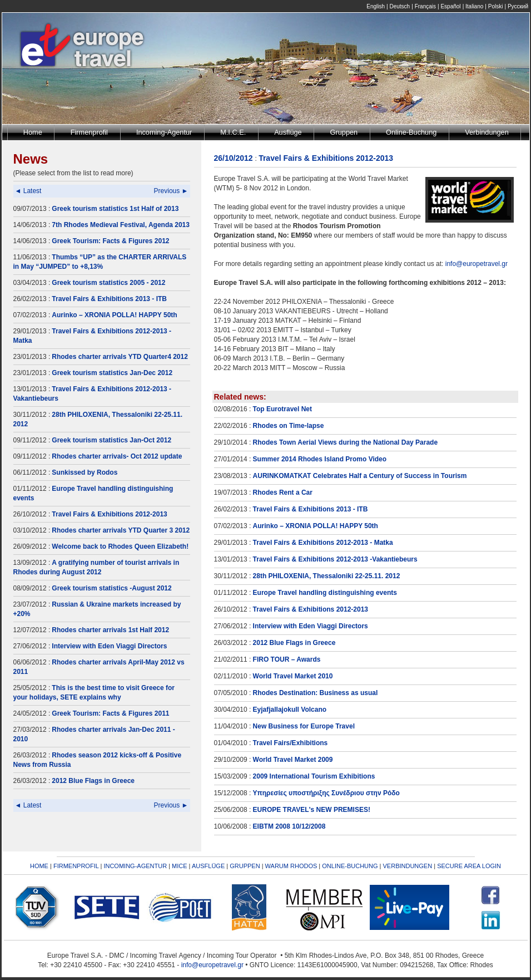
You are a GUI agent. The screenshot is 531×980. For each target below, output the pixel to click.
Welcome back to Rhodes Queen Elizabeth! (120, 546)
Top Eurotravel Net (282, 409)
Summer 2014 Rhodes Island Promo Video (320, 459)
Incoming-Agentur (164, 132)
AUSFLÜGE (209, 866)
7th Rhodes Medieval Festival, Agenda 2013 (121, 225)
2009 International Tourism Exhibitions (314, 776)
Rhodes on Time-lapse (289, 426)
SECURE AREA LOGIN (469, 866)
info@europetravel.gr (477, 264)
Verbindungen (487, 132)
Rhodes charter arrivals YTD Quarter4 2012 (120, 357)
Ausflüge (288, 132)
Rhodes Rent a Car (283, 493)
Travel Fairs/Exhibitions (291, 743)
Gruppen (344, 132)
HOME (39, 866)
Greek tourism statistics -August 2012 (111, 588)
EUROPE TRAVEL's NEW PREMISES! (312, 810)
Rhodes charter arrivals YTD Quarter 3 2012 (121, 530)
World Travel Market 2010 (293, 676)
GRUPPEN (245, 866)
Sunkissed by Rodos (85, 472)
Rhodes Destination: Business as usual (316, 693)
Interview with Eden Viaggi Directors (109, 646)
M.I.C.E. (233, 132)
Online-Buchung (411, 132)
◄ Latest (28, 191)
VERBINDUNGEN (408, 866)
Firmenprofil (89, 132)
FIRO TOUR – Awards (287, 659)
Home (33, 132)
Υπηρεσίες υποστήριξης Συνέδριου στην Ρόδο (326, 793)
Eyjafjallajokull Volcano (290, 710)
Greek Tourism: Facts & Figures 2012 (110, 241)
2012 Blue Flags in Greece (93, 781)
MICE (180, 866)
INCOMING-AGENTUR (135, 866)
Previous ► (171, 191)
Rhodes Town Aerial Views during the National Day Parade (346, 442)
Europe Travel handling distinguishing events (325, 593)
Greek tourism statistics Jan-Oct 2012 (111, 440)
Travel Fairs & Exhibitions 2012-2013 (109, 514)
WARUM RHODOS (291, 866)
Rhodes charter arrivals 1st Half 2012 (110, 630)
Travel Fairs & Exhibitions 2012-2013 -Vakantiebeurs (335, 559)
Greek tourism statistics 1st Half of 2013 (115, 209)
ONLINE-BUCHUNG (350, 866)
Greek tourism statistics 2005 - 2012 (108, 283)
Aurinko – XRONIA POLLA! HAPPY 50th (114, 315)
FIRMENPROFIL (76, 866)
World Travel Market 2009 (293, 760)
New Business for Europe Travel (304, 726)
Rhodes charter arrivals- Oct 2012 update (117, 456)
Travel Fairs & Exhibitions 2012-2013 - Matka (323, 543)
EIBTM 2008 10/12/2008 (289, 826)
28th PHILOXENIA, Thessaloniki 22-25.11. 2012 (327, 576)
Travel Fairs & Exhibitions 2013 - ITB (109, 299)
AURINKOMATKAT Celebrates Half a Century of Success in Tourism (360, 476)
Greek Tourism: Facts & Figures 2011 (110, 713)
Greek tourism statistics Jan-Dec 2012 (112, 373)
